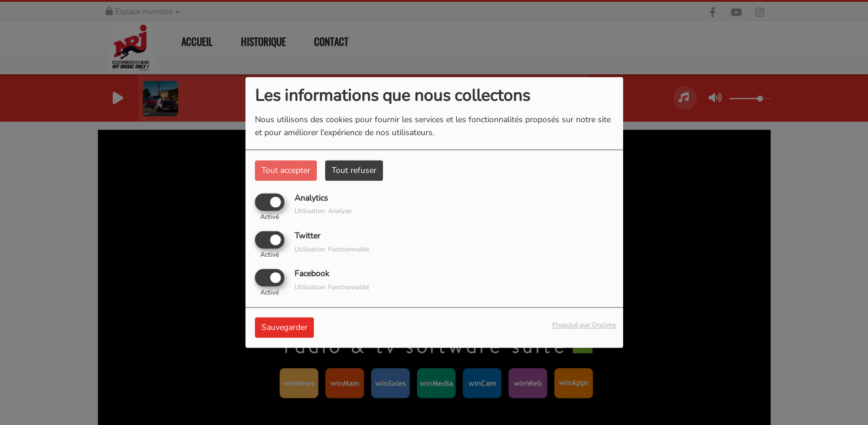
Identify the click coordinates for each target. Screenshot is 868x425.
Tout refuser (354, 170)
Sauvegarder (284, 328)
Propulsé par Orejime (584, 326)
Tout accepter (286, 170)
